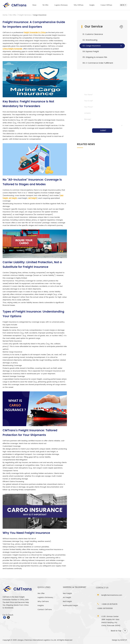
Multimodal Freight (70, 606)
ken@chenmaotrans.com (112, 595)
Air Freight (67, 597)
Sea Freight (67, 593)
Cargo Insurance (40, 15)
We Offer (45, 5)
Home (34, 5)
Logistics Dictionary (61, 5)
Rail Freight (67, 601)
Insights (92, 5)
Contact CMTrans (106, 5)
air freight (13, 198)
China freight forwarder (12, 49)
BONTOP (124, 640)
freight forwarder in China (35, 33)
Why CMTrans (79, 5)
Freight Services (25, 15)
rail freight (32, 198)
